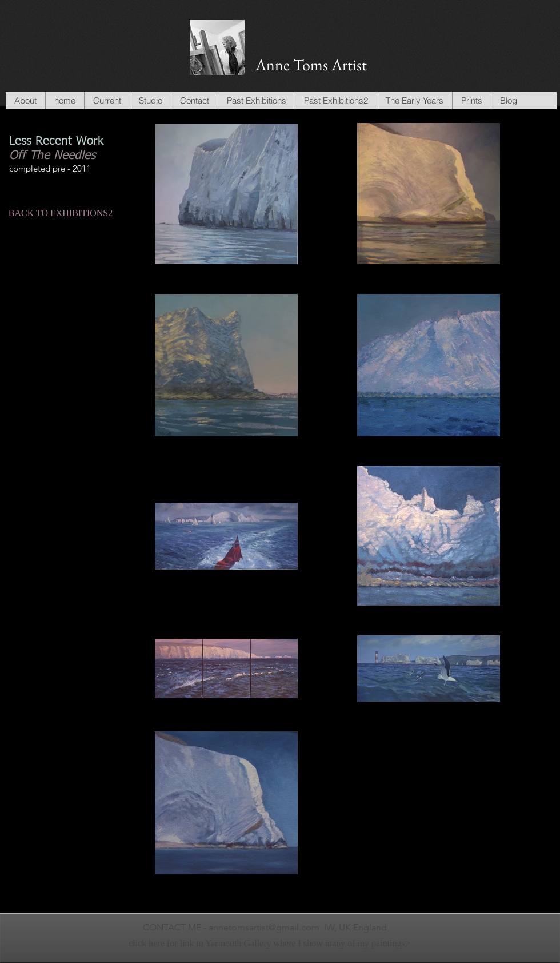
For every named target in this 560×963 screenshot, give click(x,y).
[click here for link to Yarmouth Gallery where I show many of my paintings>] (269, 944)
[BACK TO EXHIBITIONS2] (61, 213)
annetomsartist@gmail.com (264, 927)
